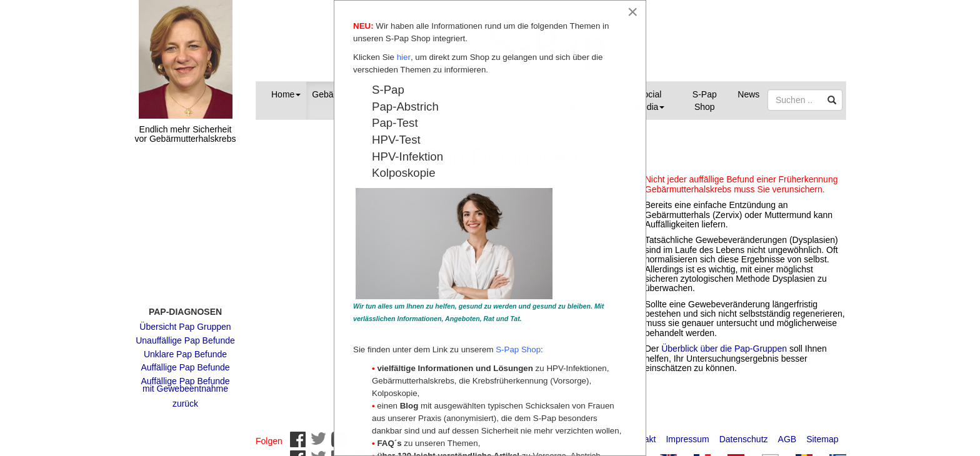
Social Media (649, 101)
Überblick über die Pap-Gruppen (725, 349)
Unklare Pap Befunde (185, 348)
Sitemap (822, 433)
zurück (185, 397)
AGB (787, 433)
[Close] (632, 12)
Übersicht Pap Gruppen (185, 320)
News (748, 94)
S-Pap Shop (705, 101)
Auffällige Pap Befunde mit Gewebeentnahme (185, 379)
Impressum (687, 433)
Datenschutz (744, 433)
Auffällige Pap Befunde (185, 361)
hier (404, 58)
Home (286, 94)
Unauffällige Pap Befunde (185, 334)
